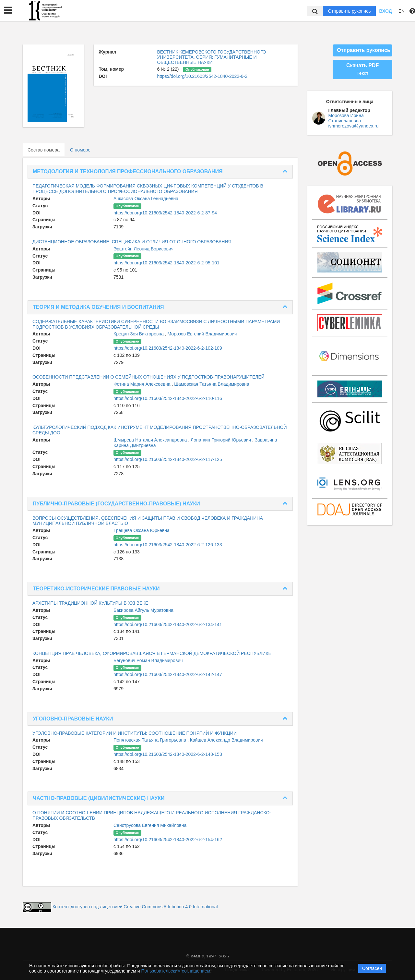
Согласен (372, 968)
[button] (8, 10)
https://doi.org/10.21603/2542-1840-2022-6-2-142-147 (168, 674)
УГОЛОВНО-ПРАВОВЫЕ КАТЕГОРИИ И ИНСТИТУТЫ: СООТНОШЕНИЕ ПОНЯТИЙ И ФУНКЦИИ (135, 733)
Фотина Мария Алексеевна (142, 384)
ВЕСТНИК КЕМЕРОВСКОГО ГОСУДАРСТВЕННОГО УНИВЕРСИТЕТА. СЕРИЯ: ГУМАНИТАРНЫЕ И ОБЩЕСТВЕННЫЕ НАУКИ (211, 57)
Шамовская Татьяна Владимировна (212, 384)
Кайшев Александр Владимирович (226, 740)
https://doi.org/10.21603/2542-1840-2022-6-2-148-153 (168, 754)
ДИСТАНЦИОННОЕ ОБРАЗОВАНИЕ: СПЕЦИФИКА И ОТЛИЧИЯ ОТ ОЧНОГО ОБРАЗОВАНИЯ (132, 242)
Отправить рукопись (350, 11)
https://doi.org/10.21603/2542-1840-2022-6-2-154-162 (168, 840)
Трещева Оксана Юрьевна (142, 530)
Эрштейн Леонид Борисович (143, 249)
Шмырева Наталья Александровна (151, 440)
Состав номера (44, 150)
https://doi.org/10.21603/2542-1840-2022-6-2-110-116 (168, 398)
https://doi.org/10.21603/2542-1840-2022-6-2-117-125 (168, 459)
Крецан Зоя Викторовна (139, 334)
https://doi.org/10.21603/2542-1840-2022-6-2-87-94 (165, 213)
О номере (80, 150)
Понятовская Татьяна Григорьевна (150, 740)
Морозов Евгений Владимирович (202, 334)
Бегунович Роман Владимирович (148, 660)
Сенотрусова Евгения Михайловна (150, 825)
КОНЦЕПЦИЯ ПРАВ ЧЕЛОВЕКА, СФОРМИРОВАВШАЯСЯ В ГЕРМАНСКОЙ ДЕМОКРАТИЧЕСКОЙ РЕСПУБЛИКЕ (152, 653)
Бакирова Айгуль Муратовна (143, 610)
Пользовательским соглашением (176, 971)
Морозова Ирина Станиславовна (346, 118)
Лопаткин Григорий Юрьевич (221, 440)
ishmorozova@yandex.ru (354, 126)
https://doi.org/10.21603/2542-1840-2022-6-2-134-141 (168, 624)
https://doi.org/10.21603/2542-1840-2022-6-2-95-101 (166, 263)
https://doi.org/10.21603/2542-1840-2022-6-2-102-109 (168, 348)
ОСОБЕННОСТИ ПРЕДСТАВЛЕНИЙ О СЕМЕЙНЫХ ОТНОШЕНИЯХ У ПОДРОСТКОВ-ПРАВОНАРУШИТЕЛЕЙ (148, 377)
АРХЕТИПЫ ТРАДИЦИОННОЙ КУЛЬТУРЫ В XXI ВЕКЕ (90, 603)
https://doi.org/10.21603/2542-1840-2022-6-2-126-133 (168, 545)
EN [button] (402, 11)
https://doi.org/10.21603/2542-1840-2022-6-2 (202, 76)
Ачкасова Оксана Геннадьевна (146, 199)
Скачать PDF (362, 69)
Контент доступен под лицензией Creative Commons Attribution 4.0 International (135, 907)
